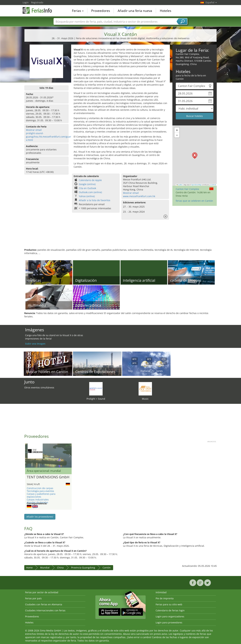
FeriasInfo (39, 10)
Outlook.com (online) (90, 192)
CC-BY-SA (213, 185)
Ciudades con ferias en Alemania (44, 604)
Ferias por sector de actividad (42, 592)
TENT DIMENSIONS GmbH (48, 477)
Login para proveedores (169, 622)
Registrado (37, 2)
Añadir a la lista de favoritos (95, 200)
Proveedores (101, 11)
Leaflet (180, 185)
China (60, 568)
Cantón (107, 568)
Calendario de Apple (90, 180)
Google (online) (87, 184)
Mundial (45, 568)
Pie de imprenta (165, 598)
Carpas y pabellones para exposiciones (41, 495)
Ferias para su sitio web (169, 604)
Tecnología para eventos (40, 491)
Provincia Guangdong (83, 568)
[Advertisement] (120, 237)
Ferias (78, 11)
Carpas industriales (38, 500)
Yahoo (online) (87, 196)
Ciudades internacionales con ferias (45, 610)
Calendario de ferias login (170, 610)
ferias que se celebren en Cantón (194, 201)
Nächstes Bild (70, 456)
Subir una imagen (35, 344)
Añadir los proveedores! (40, 517)
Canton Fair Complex (187, 189)
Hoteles (166, 11)
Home (29, 568)
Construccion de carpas (40, 488)
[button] (195, 156)
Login (26, 2)
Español (211, 2)
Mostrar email (34, 130)
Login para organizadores (170, 616)
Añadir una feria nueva (135, 11)
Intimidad (161, 592)
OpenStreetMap (196, 185)
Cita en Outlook (87, 188)
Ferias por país (33, 598)
